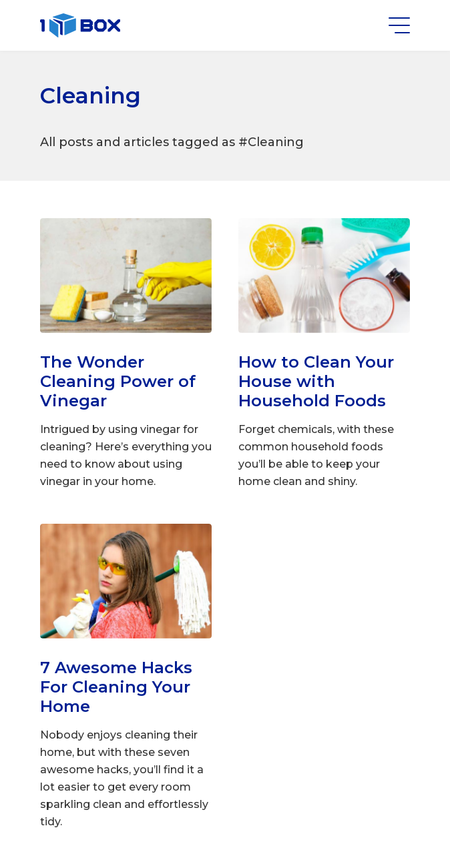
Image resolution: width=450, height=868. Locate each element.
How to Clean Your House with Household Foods (316, 381)
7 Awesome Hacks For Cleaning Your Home (116, 687)
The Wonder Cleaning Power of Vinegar (118, 381)
